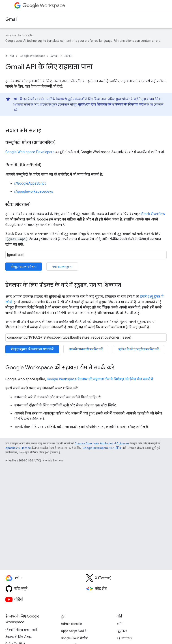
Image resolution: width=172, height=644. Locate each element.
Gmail (11, 19)
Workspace (44, 6)
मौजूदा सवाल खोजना (24, 267)
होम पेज (10, 56)
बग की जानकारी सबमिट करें (86, 349)
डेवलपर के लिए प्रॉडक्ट (18, 637)
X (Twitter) (124, 638)
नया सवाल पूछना (62, 267)
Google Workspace (32, 56)
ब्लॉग (119, 624)
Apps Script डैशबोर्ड (74, 631)
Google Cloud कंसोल (74, 638)
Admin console (71, 624)
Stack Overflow (153, 214)
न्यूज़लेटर (122, 631)
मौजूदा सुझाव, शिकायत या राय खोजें (32, 349)
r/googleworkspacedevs (34, 191)
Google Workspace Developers (30, 152)
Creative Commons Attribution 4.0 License (102, 443)
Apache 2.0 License (18, 448)
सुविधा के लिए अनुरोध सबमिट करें (138, 349)
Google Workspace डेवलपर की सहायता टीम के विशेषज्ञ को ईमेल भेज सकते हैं (100, 379)
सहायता (68, 56)
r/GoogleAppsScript (30, 183)
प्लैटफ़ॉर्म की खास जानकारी (21, 630)
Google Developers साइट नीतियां (102, 448)
